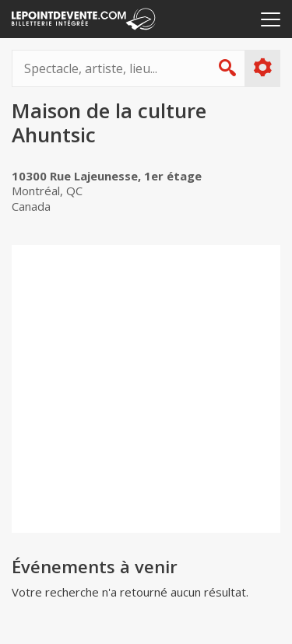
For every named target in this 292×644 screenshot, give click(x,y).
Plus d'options (262, 68)
